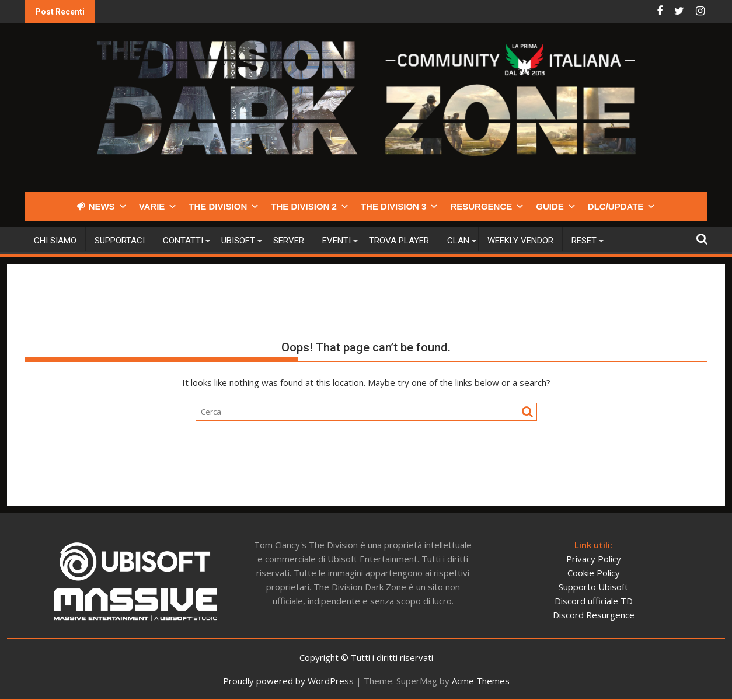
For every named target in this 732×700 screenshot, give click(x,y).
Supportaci (120, 241)
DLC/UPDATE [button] (622, 207)
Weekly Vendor (520, 241)
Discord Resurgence (594, 615)
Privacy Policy (594, 559)
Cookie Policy (594, 573)
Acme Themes (481, 681)
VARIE (158, 207)
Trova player (399, 241)
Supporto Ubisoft (593, 587)
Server (289, 241)
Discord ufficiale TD (594, 601)
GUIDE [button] (556, 207)
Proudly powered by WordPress (288, 681)
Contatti (183, 241)
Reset (584, 241)
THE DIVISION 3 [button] (400, 207)
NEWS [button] (108, 207)
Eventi (337, 241)
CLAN (458, 241)
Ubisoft (238, 241)
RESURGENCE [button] (487, 207)
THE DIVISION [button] (224, 207)
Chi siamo (55, 241)
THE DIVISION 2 (310, 207)
